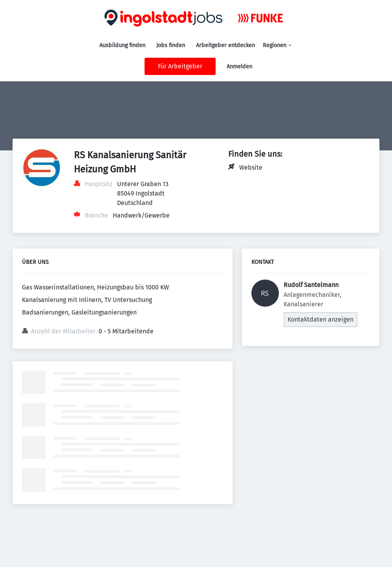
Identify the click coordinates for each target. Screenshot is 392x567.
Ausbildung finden (122, 45)
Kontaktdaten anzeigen (321, 319)
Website (251, 167)
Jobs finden (171, 45)
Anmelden (239, 67)
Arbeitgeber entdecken (225, 45)
